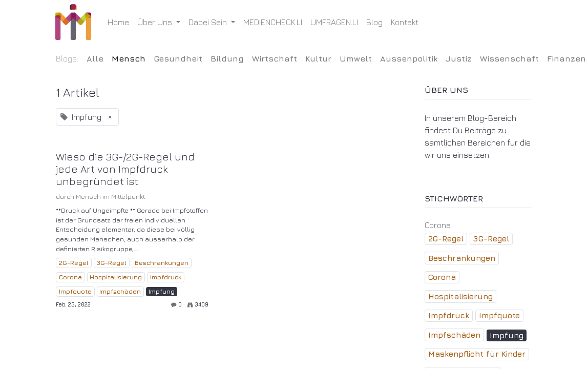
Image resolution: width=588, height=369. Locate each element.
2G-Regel (74, 263)
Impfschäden (120, 291)
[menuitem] (119, 22)
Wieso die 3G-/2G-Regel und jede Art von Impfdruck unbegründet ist (125, 169)
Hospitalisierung (116, 277)
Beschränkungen (162, 263)
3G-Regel (111, 263)
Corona (70, 277)
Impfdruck (166, 277)
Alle (95, 58)
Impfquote (75, 291)
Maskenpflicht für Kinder (477, 354)
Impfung (162, 291)
